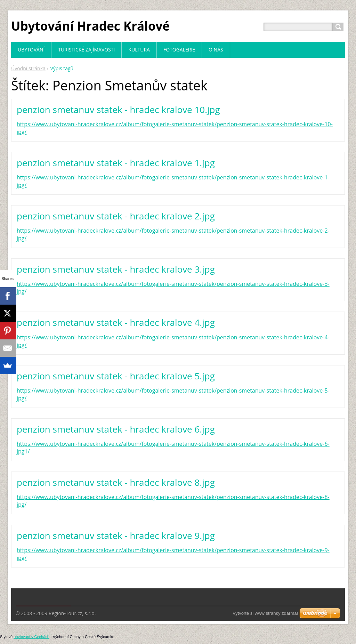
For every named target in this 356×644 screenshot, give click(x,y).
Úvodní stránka (28, 68)
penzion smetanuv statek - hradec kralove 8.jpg (116, 482)
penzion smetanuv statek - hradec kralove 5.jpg (116, 376)
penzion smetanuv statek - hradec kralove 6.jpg (116, 429)
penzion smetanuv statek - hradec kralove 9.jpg (116, 536)
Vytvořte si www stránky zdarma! (265, 613)
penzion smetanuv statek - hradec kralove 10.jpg (118, 110)
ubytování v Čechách (31, 637)
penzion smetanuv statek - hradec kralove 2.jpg (116, 216)
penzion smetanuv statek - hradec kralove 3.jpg (116, 269)
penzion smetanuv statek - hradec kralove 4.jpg (116, 322)
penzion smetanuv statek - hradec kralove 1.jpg (116, 163)
